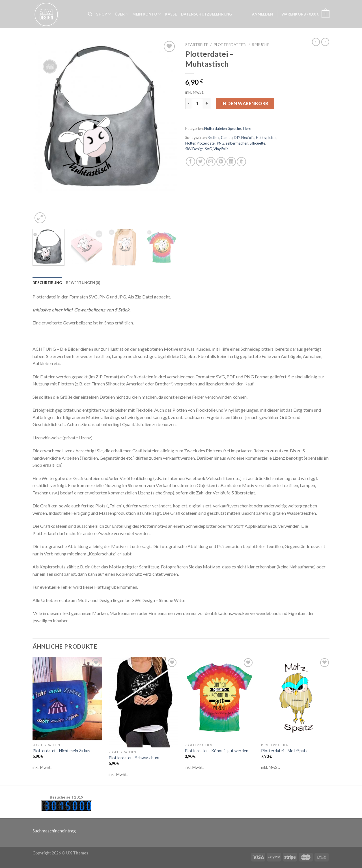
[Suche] (90, 14)
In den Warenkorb (245, 103)
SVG (209, 149)
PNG (221, 143)
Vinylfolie (221, 149)
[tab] (47, 283)
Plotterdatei (206, 143)
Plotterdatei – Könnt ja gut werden (216, 751)
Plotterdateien (230, 45)
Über (122, 14)
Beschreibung (47, 283)
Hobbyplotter (266, 138)
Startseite (197, 45)
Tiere (247, 128)
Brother (214, 138)
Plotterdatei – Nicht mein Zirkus (61, 751)
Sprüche (261, 45)
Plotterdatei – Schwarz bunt (134, 758)
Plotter (190, 143)
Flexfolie (248, 138)
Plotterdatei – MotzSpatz (284, 751)
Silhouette (258, 143)
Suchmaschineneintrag (54, 831)
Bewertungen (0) (83, 283)
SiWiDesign (194, 149)
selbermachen (237, 143)
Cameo (227, 138)
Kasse (171, 14)
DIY (237, 138)
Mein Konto (147, 14)
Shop (103, 14)
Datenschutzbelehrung (207, 14)
